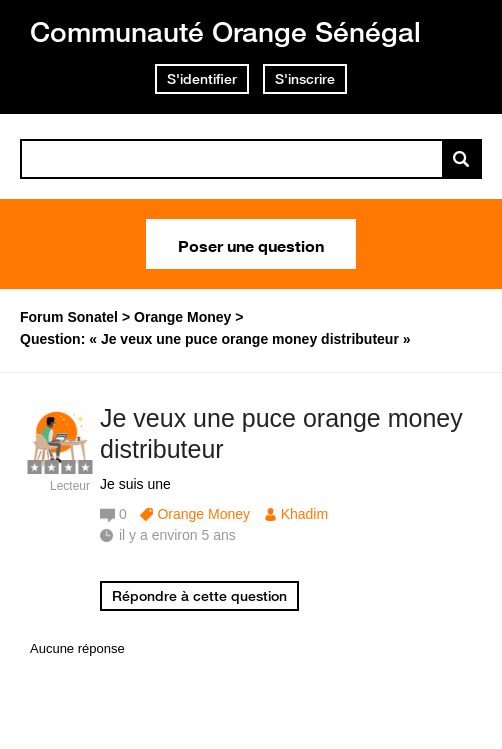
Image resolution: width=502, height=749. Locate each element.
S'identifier (202, 79)
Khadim (304, 514)
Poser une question (251, 244)
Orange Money (203, 514)
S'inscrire (305, 79)
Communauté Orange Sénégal (225, 31)
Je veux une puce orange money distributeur (281, 433)
